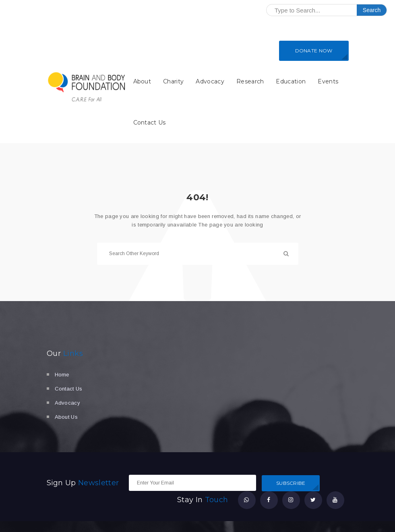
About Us (66, 417)
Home (62, 375)
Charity (173, 81)
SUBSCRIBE (291, 483)
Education (291, 81)
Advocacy (210, 81)
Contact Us (150, 123)
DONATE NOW (314, 51)
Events (328, 81)
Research (250, 81)
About (142, 81)
